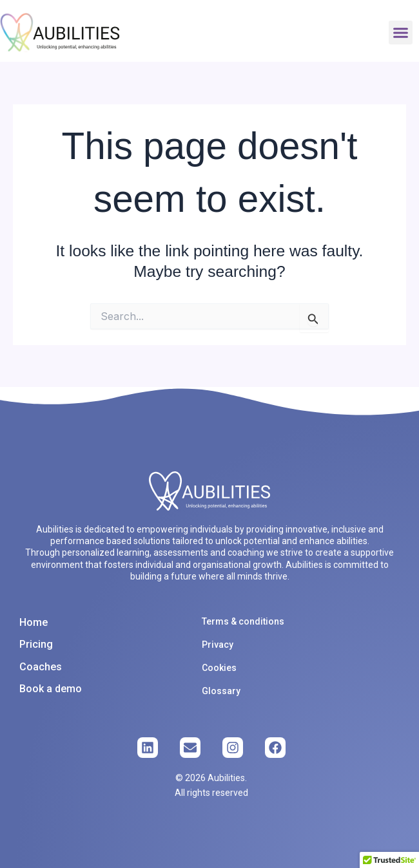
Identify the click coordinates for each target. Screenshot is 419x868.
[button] (401, 33)
